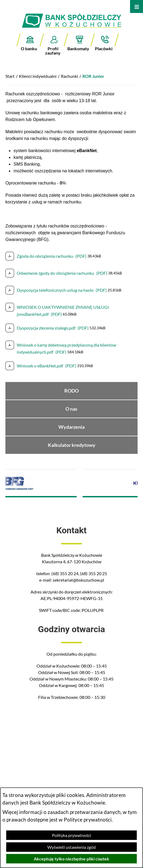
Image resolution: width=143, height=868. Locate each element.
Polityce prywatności (88, 820)
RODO (72, 391)
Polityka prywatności (72, 835)
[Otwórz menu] (137, 6)
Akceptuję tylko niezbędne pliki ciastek (72, 859)
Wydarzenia (72, 427)
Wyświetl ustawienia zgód (72, 847)
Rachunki (69, 76)
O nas (71, 409)
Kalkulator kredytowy (72, 445)
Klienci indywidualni (38, 76)
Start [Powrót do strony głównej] (10, 76)
